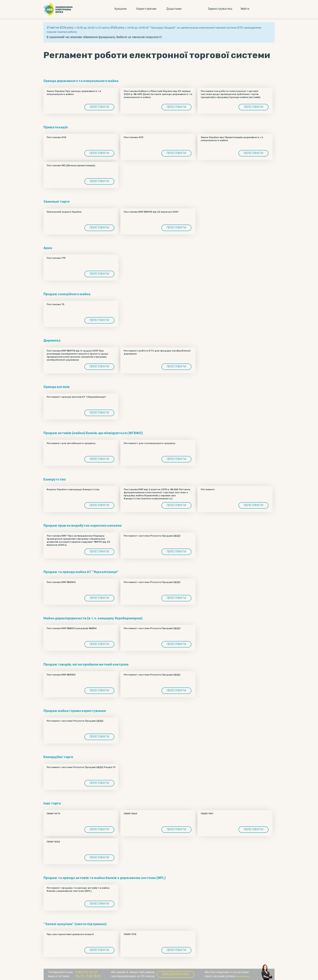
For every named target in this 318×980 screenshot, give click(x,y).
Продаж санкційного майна (67, 294)
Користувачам (146, 9)
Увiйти (245, 9)
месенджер (243, 976)
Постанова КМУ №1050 (61, 675)
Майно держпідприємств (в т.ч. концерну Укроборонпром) (93, 618)
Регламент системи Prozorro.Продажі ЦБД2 (152, 536)
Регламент (208, 489)
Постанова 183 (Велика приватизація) (71, 165)
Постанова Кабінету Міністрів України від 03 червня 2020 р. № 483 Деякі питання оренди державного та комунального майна (158, 94)
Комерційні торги (58, 757)
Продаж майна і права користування (75, 711)
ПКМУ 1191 (207, 814)
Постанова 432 (56, 137)
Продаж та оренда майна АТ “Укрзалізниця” (81, 572)
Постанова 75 (55, 304)
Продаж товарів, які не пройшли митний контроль (86, 664)
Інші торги (52, 803)
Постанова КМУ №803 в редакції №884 (72, 628)
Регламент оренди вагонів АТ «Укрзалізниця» (76, 397)
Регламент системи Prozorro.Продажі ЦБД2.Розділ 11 (81, 767)
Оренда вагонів (56, 387)
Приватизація (56, 127)
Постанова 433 (134, 137)
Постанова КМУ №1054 (61, 582)
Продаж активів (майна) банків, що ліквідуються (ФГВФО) (93, 433)
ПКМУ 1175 (130, 934)
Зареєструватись (220, 9)
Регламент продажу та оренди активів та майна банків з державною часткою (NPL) (78, 889)
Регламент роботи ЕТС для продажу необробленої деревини (157, 352)
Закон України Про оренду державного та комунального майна (74, 93)
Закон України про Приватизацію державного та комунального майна (232, 139)
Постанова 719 (56, 258)
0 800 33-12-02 (86, 972)
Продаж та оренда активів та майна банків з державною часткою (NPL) (104, 878)
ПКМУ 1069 (130, 814)
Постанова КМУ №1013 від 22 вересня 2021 (151, 212)
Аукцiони (120, 9)
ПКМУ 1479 (53, 814)
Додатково (174, 9)
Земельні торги (56, 202)
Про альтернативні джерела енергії (70, 934)
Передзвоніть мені (176, 974)
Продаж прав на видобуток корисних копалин (83, 526)
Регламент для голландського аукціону (150, 443)
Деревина (52, 340)
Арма (48, 248)
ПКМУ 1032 (53, 842)
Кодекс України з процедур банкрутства (73, 489)
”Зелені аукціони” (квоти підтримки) (75, 924)
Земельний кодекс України (64, 212)
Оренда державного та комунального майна (81, 81)
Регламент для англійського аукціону (71, 443)
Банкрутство (55, 479)
